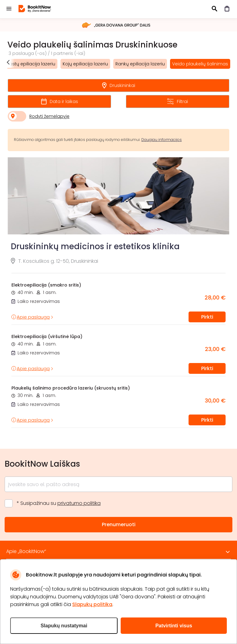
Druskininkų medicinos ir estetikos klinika (95, 246)
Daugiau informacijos (162, 140)
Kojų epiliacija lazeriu (85, 64)
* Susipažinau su (59, 503)
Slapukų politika (92, 604)
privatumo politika (79, 503)
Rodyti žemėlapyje (49, 116)
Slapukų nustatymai (64, 626)
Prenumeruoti (119, 524)
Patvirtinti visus (174, 626)
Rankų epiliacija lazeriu (140, 64)
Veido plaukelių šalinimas (200, 64)
